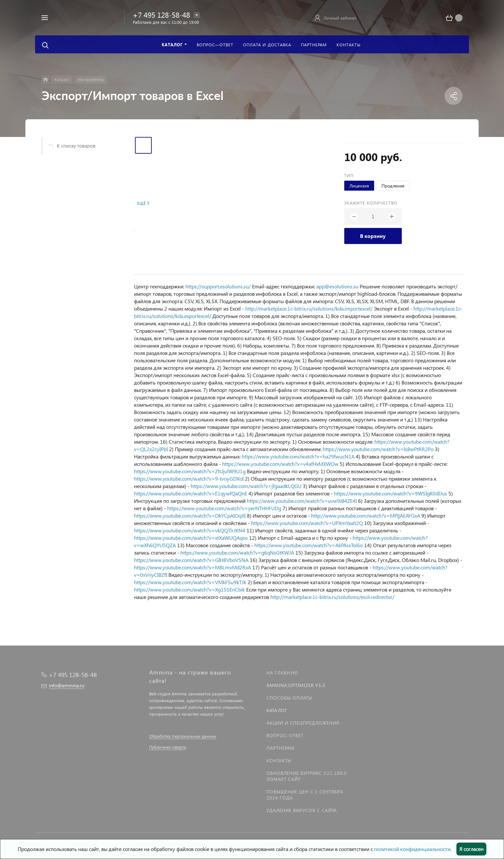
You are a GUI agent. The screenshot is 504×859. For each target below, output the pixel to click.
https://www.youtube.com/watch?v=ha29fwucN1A (298, 456)
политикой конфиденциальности (412, 849)
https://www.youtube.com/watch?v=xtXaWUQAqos (191, 538)
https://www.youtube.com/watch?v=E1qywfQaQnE (191, 493)
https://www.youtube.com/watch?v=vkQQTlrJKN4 (190, 530)
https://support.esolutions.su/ (218, 286)
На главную (282, 673)
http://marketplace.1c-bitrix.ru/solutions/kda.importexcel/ (309, 308)
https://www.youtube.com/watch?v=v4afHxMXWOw (280, 464)
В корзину (373, 236)
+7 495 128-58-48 (161, 15)
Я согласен (471, 849)
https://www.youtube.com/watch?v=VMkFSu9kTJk (190, 582)
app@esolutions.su (337, 286)
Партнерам (281, 748)
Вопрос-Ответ (285, 735)
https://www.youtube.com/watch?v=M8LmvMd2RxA (193, 567)
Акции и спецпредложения (303, 723)
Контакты (279, 760)
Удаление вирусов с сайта (302, 810)
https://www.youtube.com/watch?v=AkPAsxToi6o (309, 545)
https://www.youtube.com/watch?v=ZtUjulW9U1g (190, 471)
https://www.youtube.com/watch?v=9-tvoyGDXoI (189, 479)
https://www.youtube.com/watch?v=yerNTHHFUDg (224, 508)
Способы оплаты (289, 698)
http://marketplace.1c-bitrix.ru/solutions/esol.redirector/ (332, 597)
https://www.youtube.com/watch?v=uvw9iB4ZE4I (302, 501)
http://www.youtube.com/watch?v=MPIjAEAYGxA (366, 515)
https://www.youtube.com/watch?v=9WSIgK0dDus (391, 493)
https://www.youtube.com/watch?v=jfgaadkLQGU (246, 486)
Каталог (277, 710)
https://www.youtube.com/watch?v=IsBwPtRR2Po (378, 449)
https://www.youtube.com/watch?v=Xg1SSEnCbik (189, 589)
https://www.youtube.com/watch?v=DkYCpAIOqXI (190, 515)
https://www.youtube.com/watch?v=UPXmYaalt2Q (307, 523)
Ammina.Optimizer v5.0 (296, 685)
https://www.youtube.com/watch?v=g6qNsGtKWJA (237, 552)
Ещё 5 (143, 203)
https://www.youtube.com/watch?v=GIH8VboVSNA (191, 560)
